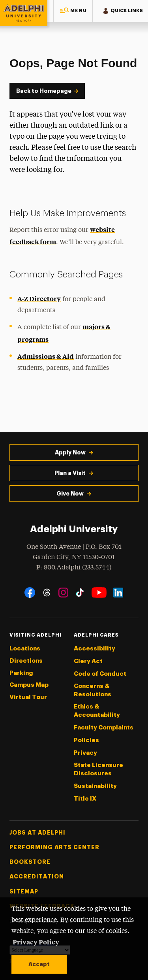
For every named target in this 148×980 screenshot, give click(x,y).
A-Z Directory (39, 298)
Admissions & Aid (46, 356)
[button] (73, 11)
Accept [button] (39, 964)
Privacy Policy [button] (36, 942)
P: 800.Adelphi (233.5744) (74, 567)
